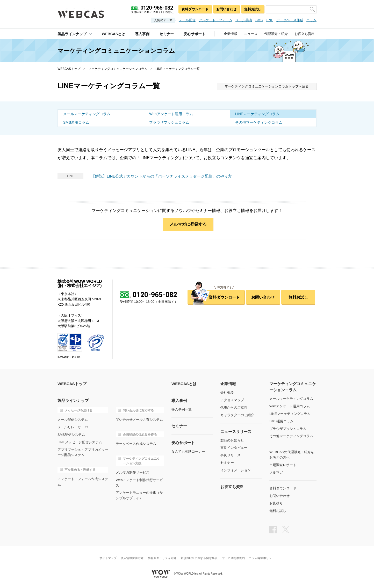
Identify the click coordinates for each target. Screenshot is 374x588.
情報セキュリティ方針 (162, 558)
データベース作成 (290, 20)
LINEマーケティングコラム (257, 114)
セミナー (227, 463)
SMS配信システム (71, 435)
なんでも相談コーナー (188, 451)
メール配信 (187, 20)
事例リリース (231, 455)
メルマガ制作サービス (133, 472)
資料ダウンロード (195, 9)
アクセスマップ (232, 400)
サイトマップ (108, 558)
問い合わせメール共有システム (139, 420)
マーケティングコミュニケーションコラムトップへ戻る (267, 86)
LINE (269, 20)
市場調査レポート (283, 465)
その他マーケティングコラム (259, 122)
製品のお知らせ (232, 440)
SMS (259, 20)
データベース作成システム (136, 444)
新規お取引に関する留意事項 (199, 558)
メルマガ (276, 472)
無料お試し (253, 9)
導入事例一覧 (182, 409)
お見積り (276, 503)
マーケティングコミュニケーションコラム (118, 69)
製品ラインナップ (72, 34)
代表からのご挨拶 (234, 407)
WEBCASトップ (69, 69)
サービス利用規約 (233, 558)
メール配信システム (73, 420)
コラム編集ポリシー (262, 558)
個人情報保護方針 (132, 558)
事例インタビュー (234, 448)
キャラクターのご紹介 (237, 415)
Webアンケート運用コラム (171, 114)
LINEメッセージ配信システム (80, 442)
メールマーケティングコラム (87, 114)
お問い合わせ (226, 9)
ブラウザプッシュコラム (169, 122)
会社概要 (227, 392)
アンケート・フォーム (215, 20)
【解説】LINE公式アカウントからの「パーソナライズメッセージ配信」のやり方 (161, 176)
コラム (311, 20)
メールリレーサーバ (73, 427)
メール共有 (244, 20)
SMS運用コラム (76, 122)
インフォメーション (236, 470)
